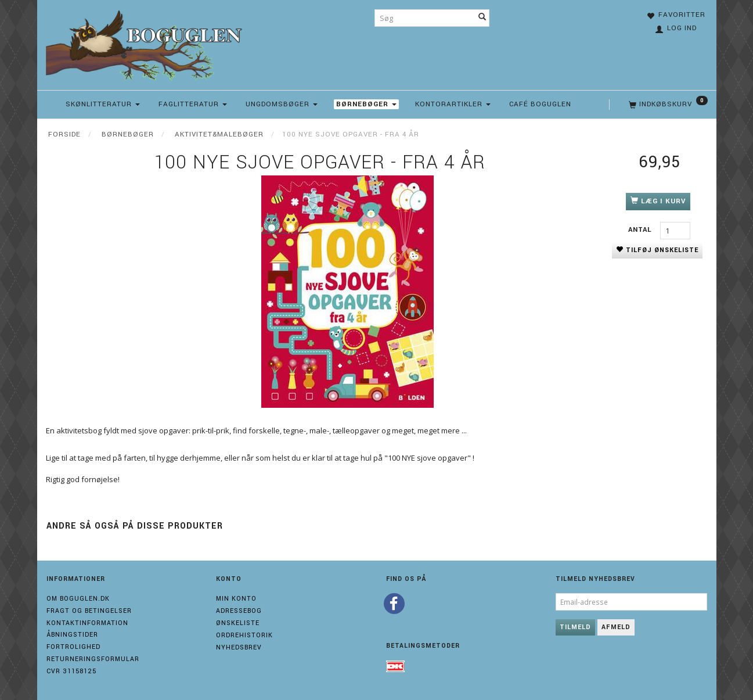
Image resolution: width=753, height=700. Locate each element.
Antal (641, 230)
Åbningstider (72, 635)
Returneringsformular (93, 659)
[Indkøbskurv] (667, 105)
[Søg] (482, 18)
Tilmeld (575, 627)
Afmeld (616, 627)
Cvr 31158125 (71, 671)
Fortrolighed (73, 647)
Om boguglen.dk (78, 599)
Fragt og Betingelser (89, 611)
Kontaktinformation (87, 623)
